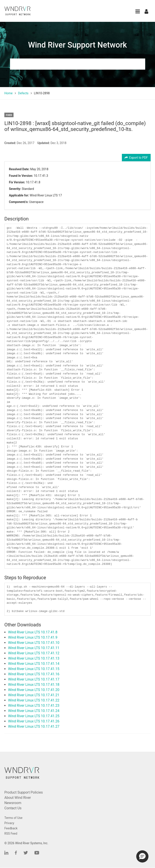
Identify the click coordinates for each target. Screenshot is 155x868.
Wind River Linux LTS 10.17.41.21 (34, 695)
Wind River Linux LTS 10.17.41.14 (34, 664)
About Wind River (18, 798)
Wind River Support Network (77, 45)
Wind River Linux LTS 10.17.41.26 (34, 721)
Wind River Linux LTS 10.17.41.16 (34, 674)
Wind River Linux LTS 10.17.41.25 (34, 716)
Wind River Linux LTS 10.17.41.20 (34, 690)
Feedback (11, 828)
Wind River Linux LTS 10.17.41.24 (34, 711)
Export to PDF (136, 158)
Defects (23, 93)
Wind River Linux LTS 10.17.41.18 (34, 685)
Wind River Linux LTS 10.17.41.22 (34, 700)
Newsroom (13, 803)
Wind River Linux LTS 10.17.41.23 (34, 706)
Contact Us (13, 808)
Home (9, 93)
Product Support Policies (24, 792)
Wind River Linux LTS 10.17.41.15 (34, 669)
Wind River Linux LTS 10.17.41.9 (33, 637)
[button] (138, 11)
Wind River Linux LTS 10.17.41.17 (34, 679)
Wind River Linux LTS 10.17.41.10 (34, 643)
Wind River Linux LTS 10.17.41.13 (34, 658)
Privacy (9, 823)
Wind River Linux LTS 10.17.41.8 (33, 632)
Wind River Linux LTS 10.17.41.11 (34, 648)
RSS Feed (11, 834)
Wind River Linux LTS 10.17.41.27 (34, 726)
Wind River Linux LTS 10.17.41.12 (34, 653)
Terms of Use (13, 818)
